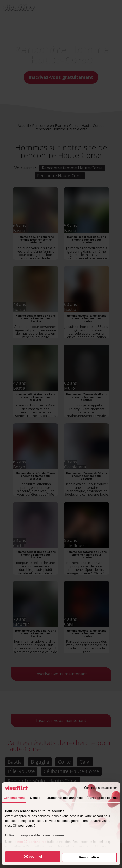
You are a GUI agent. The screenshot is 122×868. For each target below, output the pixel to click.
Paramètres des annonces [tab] (64, 798)
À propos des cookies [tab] (102, 798)
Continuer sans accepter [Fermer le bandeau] (101, 788)
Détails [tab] (35, 798)
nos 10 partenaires (32, 842)
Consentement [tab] (14, 798)
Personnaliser (89, 857)
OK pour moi (33, 857)
